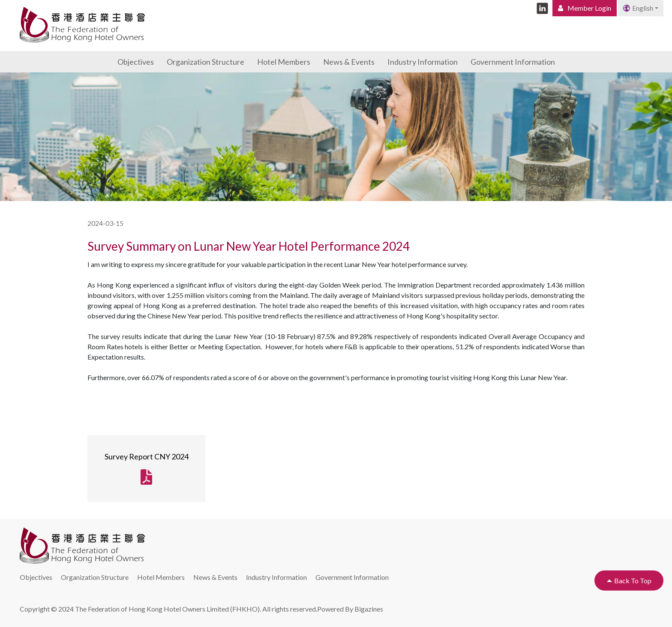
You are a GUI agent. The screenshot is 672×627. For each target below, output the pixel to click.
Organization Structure (205, 62)
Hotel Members (284, 62)
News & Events (349, 62)
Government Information (513, 62)
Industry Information (423, 62)
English (638, 8)
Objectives (136, 62)
